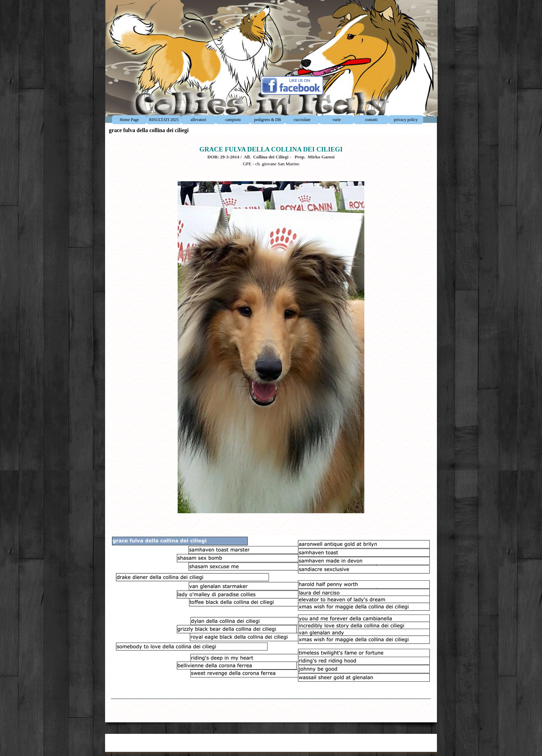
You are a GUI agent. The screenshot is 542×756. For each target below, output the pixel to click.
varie (337, 120)
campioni (233, 120)
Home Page (129, 120)
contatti (371, 120)
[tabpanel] (271, 427)
